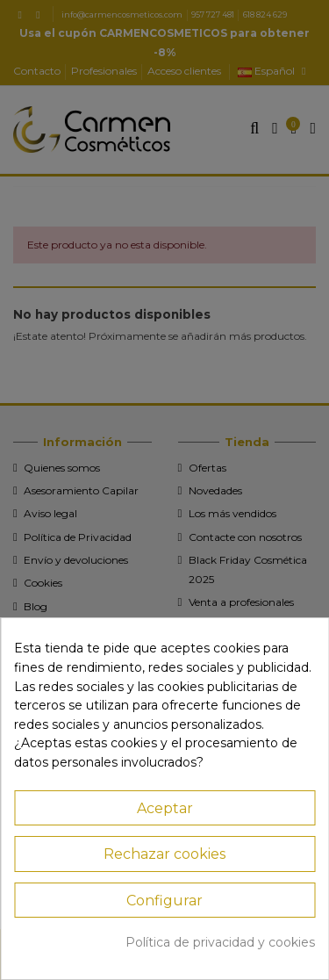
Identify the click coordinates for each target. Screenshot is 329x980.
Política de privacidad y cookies (220, 942)
